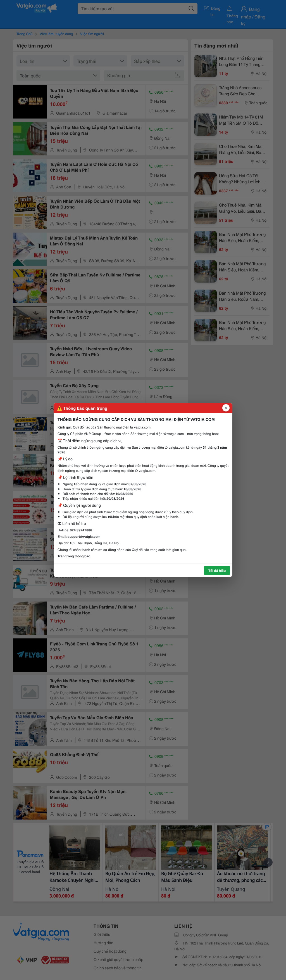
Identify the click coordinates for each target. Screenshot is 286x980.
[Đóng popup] (226, 408)
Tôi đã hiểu (217, 570)
